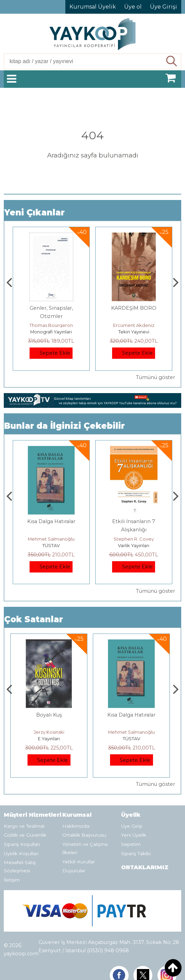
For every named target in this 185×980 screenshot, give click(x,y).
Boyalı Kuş (51, 521)
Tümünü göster (155, 377)
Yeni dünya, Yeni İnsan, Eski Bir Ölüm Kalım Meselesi (51, 316)
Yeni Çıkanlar (34, 212)
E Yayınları (51, 545)
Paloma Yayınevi (51, 332)
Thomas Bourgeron (134, 325)
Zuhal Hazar (51, 325)
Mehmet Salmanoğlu (134, 539)
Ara (172, 61)
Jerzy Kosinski (51, 539)
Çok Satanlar (34, 619)
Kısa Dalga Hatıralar (134, 521)
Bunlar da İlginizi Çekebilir (64, 426)
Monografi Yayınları (134, 332)
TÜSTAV (134, 545)
